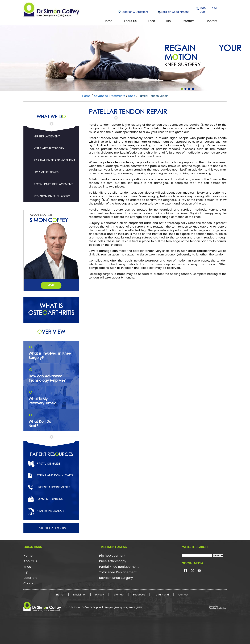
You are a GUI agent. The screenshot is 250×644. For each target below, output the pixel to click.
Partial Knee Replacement (55, 160)
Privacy (100, 595)
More (51, 285)
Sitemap (118, 595)
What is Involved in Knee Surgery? (54, 352)
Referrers (188, 21)
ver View (51, 331)
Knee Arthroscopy (49, 148)
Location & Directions (135, 12)
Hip (168, 21)
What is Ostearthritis (51, 309)
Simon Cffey (49, 220)
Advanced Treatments (109, 96)
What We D (51, 114)
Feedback (139, 595)
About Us (130, 21)
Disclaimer (79, 595)
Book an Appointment (175, 12)
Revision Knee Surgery (52, 196)
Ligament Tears (46, 172)
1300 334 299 (208, 10)
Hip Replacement (47, 136)
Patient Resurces (51, 454)
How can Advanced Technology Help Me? (54, 374)
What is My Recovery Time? (54, 397)
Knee (151, 21)
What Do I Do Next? (54, 420)
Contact (211, 21)
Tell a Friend (162, 595)
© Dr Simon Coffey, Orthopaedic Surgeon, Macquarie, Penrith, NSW (106, 608)
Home (108, 21)
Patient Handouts (51, 528)
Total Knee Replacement (53, 184)
